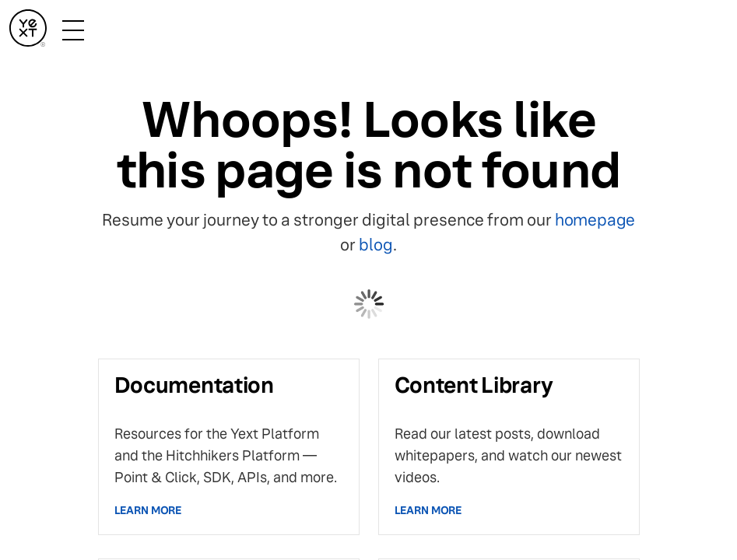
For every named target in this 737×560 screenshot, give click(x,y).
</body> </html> (368, 280)
